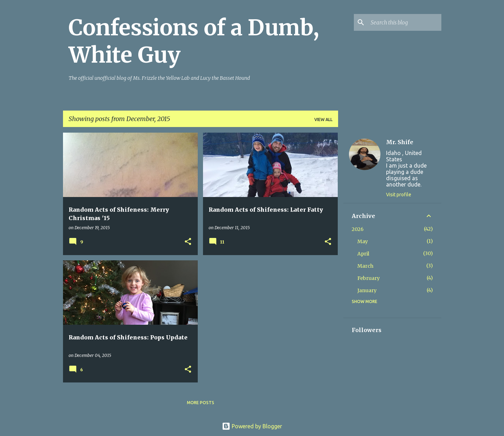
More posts (201, 403)
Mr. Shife (400, 142)
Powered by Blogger (252, 426)
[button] (188, 242)
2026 (358, 229)
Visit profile (399, 195)
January (367, 290)
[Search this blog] (405, 22)
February (369, 278)
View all (323, 119)
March (365, 266)
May (363, 241)
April (363, 254)
